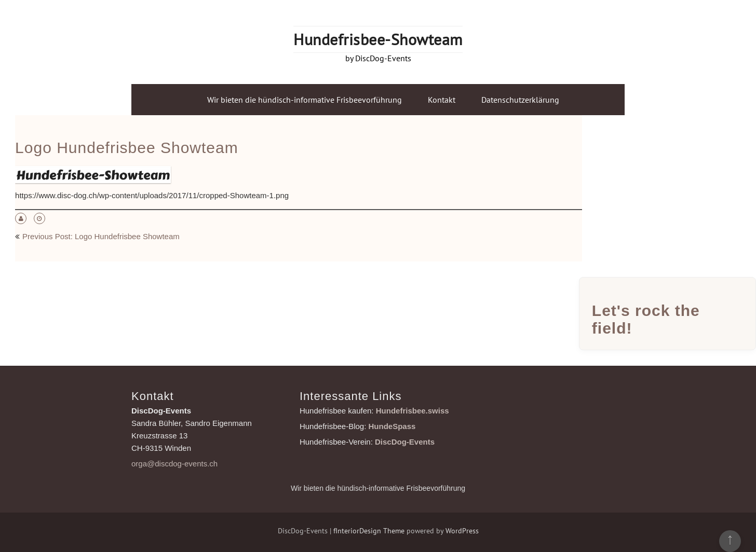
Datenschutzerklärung (520, 100)
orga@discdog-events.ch (174, 464)
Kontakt (442, 100)
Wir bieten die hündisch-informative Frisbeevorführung (305, 100)
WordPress (462, 531)
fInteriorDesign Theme (369, 531)
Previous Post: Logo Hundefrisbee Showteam (101, 236)
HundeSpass (392, 426)
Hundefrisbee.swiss (413, 411)
